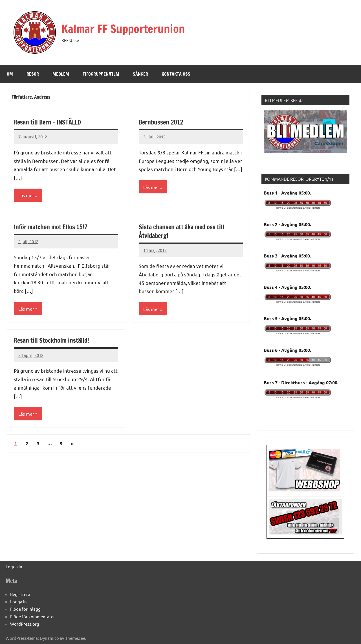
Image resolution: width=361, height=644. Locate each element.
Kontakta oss (176, 74)
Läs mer (26, 195)
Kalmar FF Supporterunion (123, 29)
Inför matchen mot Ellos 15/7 (51, 227)
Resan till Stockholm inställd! (51, 340)
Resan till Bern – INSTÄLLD (47, 122)
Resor (33, 74)
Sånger (140, 74)
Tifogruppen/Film (101, 74)
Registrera (20, 594)
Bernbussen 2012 (161, 122)
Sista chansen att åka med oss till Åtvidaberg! (181, 231)
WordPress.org (25, 624)
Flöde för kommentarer (33, 616)
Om (10, 74)
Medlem (61, 74)
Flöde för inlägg (25, 609)
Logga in (14, 566)
